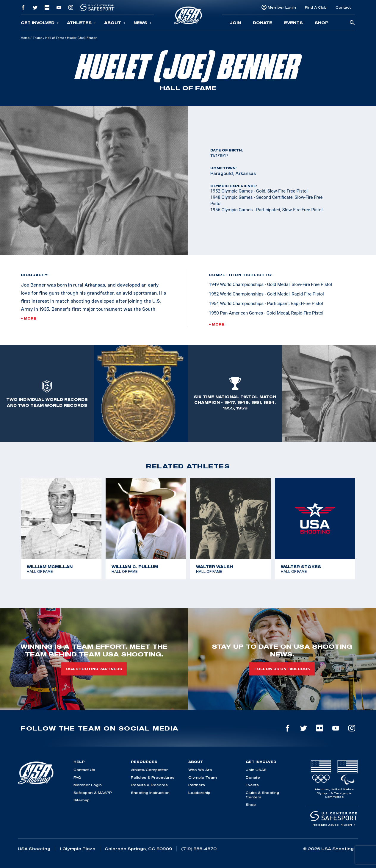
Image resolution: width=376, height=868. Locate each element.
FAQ (77, 777)
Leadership (199, 793)
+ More (29, 318)
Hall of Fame (55, 38)
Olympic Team (203, 777)
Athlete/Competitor (149, 770)
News (143, 23)
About (115, 23)
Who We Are (200, 770)
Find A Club (316, 7)
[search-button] (352, 23)
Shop (322, 23)
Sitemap (82, 800)
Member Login (282, 7)
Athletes (82, 23)
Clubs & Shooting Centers (262, 795)
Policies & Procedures (153, 777)
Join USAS (256, 770)
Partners (197, 785)
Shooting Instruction (150, 793)
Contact (343, 7)
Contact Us (84, 770)
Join (235, 23)
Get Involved (40, 23)
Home (25, 38)
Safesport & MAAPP (93, 793)
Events (293, 23)
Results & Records (149, 785)
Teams (37, 38)
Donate (263, 23)
